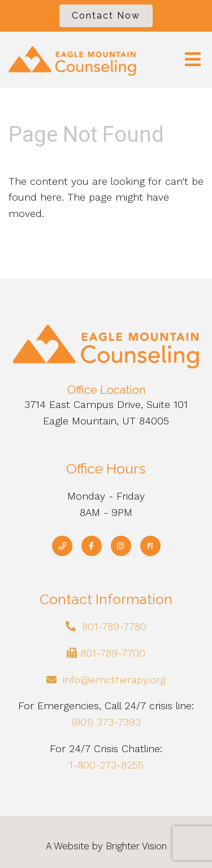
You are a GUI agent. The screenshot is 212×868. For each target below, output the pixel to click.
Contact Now (106, 16)
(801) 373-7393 (106, 722)
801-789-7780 (114, 626)
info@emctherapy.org (114, 680)
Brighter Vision (136, 846)
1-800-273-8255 (106, 765)
